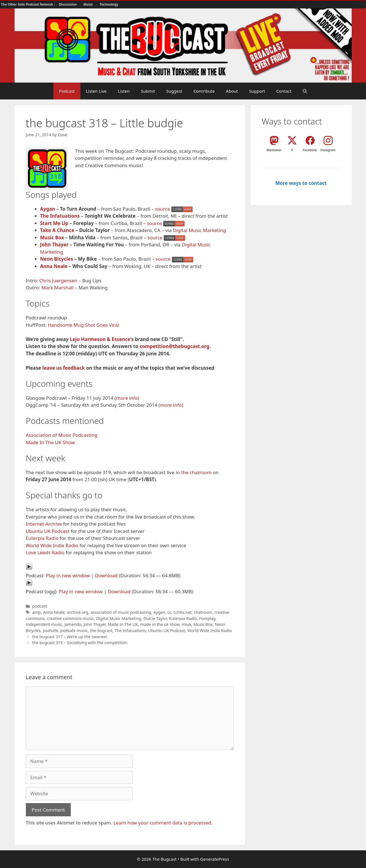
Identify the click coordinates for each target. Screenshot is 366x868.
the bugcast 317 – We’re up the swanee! (70, 637)
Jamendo (73, 624)
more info (127, 398)
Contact (284, 91)
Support (257, 91)
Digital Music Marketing (199, 230)
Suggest (174, 91)
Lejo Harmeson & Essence (100, 339)
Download (106, 575)
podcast (40, 606)
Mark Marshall (57, 288)
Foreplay (207, 618)
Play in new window (68, 575)
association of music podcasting (121, 612)
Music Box (52, 238)
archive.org (78, 612)
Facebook (310, 150)
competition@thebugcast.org (174, 346)
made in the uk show (160, 624)
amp (37, 612)
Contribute (204, 91)
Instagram (328, 150)
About (232, 91)
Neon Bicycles (57, 259)
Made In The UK (123, 624)
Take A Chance (57, 230)
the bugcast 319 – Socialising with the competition (80, 643)
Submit (148, 91)
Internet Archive (44, 524)
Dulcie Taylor (155, 618)
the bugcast (101, 630)
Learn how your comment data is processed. (163, 823)
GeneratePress (214, 859)
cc (169, 612)
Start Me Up (54, 223)
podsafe (50, 630)
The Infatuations (60, 216)
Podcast (67, 91)
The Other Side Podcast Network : (29, 4)
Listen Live (96, 91)
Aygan (48, 209)
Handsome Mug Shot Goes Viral (83, 325)
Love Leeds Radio (45, 552)
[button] (305, 91)
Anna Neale (54, 266)
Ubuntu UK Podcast (48, 531)
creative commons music (70, 618)
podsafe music (74, 630)
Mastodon (274, 150)
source (162, 209)
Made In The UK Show (50, 442)
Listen (124, 91)
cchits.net (183, 612)
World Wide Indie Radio (52, 545)
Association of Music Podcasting (62, 435)
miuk (187, 624)
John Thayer (54, 245)
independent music (44, 624)
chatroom (203, 612)
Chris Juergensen (58, 280)
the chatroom (196, 472)
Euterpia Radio (42, 538)
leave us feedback (64, 368)
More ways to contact (301, 183)
